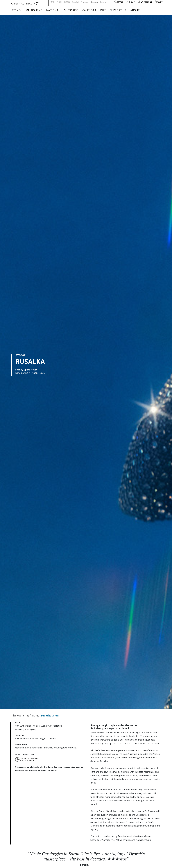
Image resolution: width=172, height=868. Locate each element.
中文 (52, 2)
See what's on (50, 715)
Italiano (103, 2)
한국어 (59, 2)
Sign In (131, 2)
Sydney (16, 10)
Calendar (89, 10)
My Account (145, 2)
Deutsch (94, 2)
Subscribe (71, 10)
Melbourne (34, 10)
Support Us (118, 10)
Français (85, 2)
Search (119, 2)
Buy (103, 10)
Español (75, 2)
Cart (159, 2)
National (53, 10)
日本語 (67, 2)
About (135, 10)
